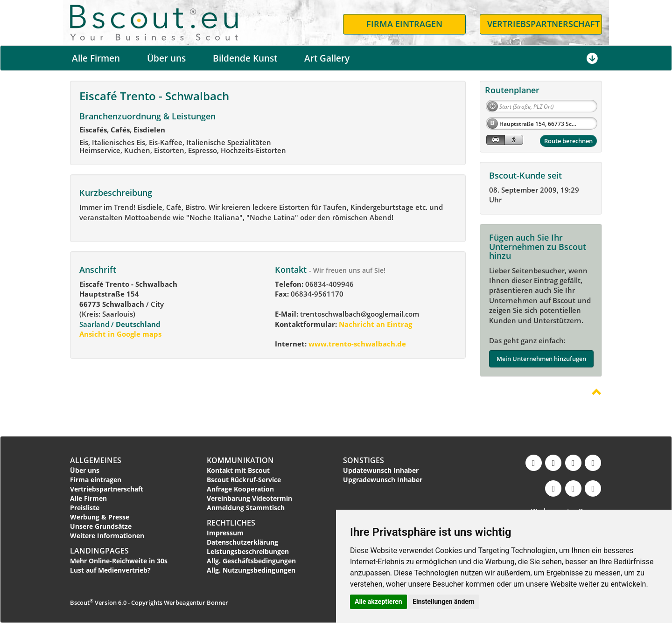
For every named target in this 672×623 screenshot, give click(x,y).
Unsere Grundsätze (101, 526)
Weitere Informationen (107, 536)
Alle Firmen (96, 58)
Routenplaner (512, 90)
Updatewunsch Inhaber (381, 470)
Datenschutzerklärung (242, 542)
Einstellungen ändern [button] (444, 602)
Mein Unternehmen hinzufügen (541, 359)
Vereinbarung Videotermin (249, 498)
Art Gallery (327, 58)
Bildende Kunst (245, 58)
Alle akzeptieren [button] (378, 602)
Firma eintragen (96, 480)
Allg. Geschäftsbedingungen (251, 561)
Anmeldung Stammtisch (246, 508)
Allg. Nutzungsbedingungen (251, 570)
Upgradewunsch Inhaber (383, 480)
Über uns (166, 58)
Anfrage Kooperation (240, 489)
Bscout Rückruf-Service (244, 480)
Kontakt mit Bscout (238, 470)
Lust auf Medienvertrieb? (110, 570)
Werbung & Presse (100, 517)
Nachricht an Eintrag (374, 324)
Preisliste (85, 508)
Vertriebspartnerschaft (107, 489)
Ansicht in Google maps (120, 334)
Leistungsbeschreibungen (248, 551)
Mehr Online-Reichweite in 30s (119, 561)
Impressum (225, 533)
